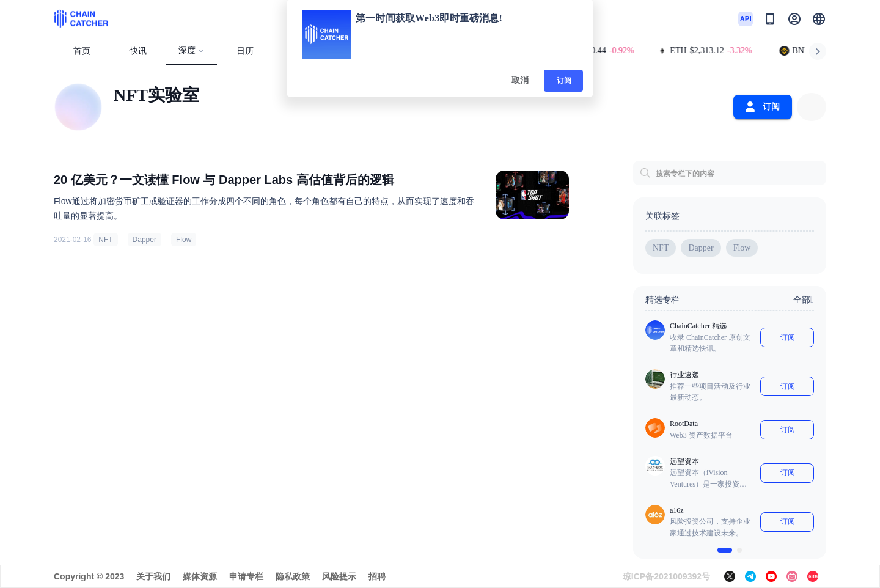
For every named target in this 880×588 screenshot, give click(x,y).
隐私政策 (293, 576)
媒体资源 (200, 576)
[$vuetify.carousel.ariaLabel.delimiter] (725, 550)
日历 (245, 51)
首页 (82, 51)
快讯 (138, 51)
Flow (184, 240)
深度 (192, 50)
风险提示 (339, 576)
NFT (105, 240)
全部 (804, 300)
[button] (819, 19)
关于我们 (153, 576)
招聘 (377, 576)
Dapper (145, 240)
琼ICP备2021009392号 (666, 576)
